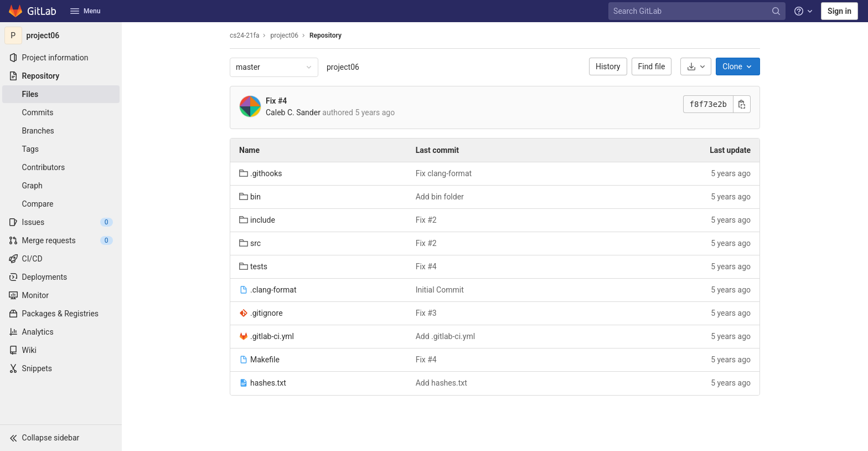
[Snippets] (61, 368)
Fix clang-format (444, 173)
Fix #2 (426, 220)
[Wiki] (61, 350)
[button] (61, 438)
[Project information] (61, 58)
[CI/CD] (61, 259)
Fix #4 (276, 101)
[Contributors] (61, 167)
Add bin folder (440, 197)
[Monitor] (61, 295)
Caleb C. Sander (293, 112)
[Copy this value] (742, 104)
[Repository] (61, 76)
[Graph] (61, 186)
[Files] (61, 94)
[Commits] (61, 112)
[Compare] (61, 204)
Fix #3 (426, 313)
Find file (652, 66)
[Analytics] (61, 332)
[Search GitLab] (698, 11)
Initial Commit (440, 290)
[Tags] (61, 149)
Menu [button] (85, 11)
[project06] (61, 35)
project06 (343, 67)
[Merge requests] (61, 240)
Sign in (839, 11)
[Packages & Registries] (61, 314)
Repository (325, 35)
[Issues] (61, 222)
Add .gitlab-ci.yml (445, 336)
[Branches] (61, 131)
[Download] (696, 66)
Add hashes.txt (441, 383)
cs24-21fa (244, 35)
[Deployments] (61, 277)
